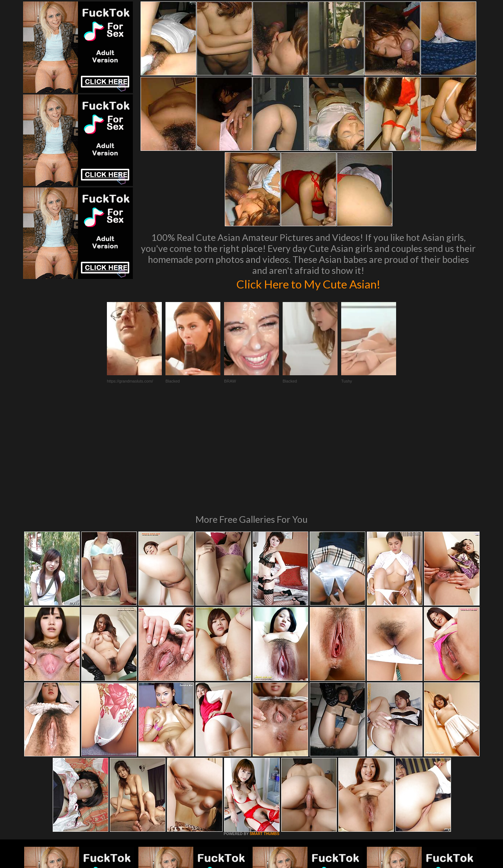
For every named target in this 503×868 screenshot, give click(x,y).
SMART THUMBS (264, 734)
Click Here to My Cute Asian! (308, 283)
